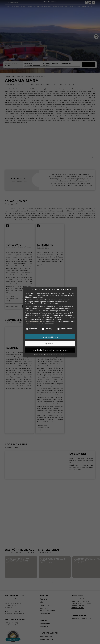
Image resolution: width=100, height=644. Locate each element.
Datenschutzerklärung (33, 322)
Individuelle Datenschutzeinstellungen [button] (50, 350)
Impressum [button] (62, 355)
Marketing (47, 329)
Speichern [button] (50, 343)
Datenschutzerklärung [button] (51, 355)
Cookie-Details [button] (39, 355)
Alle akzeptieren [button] (50, 337)
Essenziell (31, 329)
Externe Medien (65, 329)
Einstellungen (30, 324)
